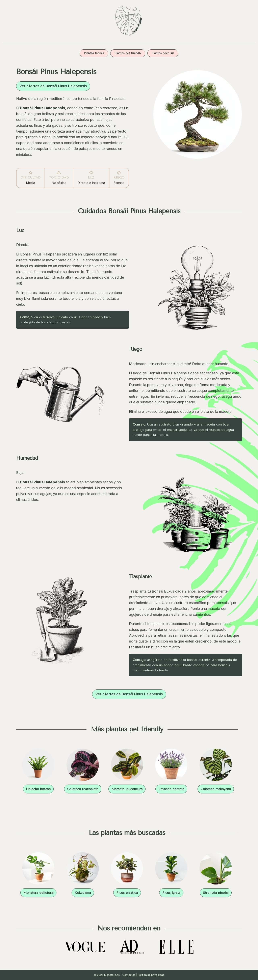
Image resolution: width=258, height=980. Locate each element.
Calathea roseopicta (83, 789)
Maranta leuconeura (127, 789)
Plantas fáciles (94, 53)
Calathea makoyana (216, 789)
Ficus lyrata (171, 893)
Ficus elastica (127, 893)
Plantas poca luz (163, 53)
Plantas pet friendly (128, 53)
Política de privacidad (151, 975)
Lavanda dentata (171, 789)
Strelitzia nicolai (216, 893)
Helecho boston (38, 789)
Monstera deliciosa (38, 893)
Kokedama (83, 893)
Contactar (129, 975)
